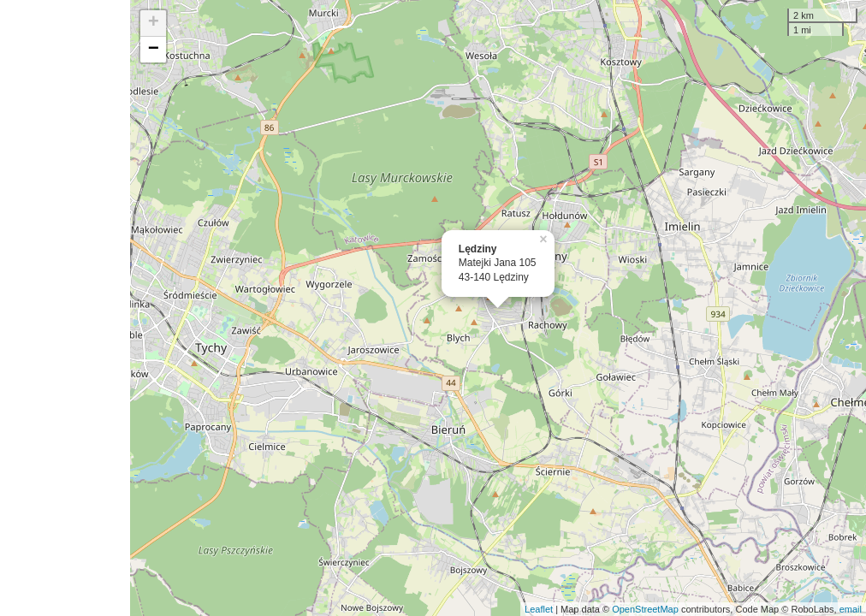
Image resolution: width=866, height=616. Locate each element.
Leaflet (539, 609)
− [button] (154, 50)
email (851, 609)
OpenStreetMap (645, 609)
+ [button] (154, 23)
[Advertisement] (65, 308)
